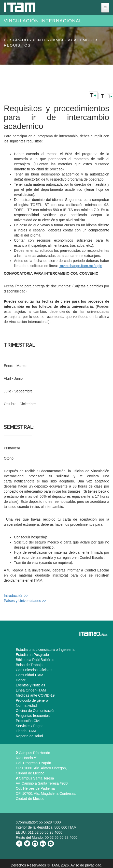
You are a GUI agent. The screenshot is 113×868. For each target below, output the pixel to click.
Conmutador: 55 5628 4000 (39, 822)
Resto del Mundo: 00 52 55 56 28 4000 (47, 837)
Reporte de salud (29, 736)
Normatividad (26, 705)
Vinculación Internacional (43, 21)
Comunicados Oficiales (34, 670)
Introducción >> (16, 596)
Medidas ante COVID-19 (35, 695)
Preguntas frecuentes (33, 716)
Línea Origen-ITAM (31, 690)
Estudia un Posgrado (32, 655)
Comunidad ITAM (30, 675)
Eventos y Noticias (30, 685)
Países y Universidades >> (25, 601)
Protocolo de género (32, 700)
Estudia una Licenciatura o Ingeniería (45, 650)
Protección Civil (28, 721)
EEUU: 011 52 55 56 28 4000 (39, 832)
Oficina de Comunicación (36, 711)
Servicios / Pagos (30, 726)
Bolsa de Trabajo (29, 665)
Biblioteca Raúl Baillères (35, 660)
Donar (21, 680)
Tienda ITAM (26, 731)
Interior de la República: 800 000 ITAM (46, 827)
